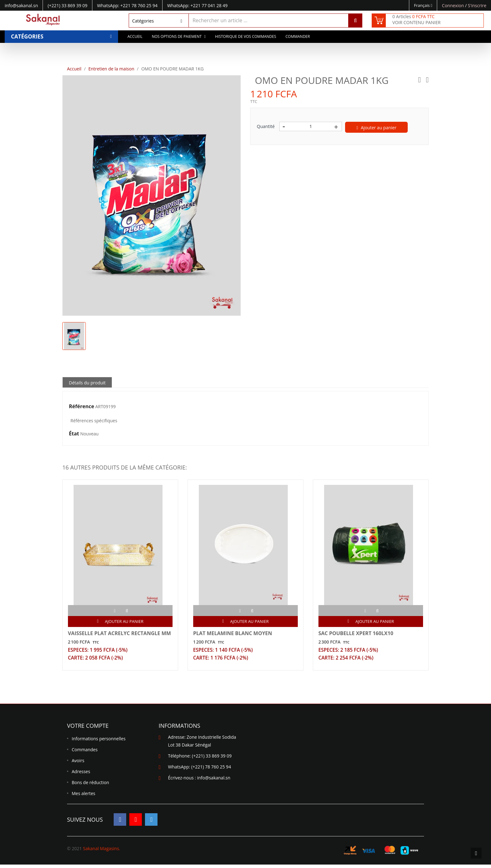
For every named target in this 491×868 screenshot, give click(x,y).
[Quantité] (311, 126)
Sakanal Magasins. (102, 852)
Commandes (85, 753)
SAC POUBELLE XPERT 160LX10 (357, 634)
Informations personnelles (99, 742)
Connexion (453, 5)
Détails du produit (87, 383)
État (74, 434)
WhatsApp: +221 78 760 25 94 (127, 5)
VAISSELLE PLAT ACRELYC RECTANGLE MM (115, 638)
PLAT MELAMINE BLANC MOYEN (234, 634)
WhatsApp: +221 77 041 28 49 (197, 5)
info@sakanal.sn (214, 781)
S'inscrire (477, 5)
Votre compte (88, 729)
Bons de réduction (90, 786)
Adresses (81, 775)
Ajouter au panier (377, 128)
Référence (82, 407)
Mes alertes (83, 797)
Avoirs (78, 764)
